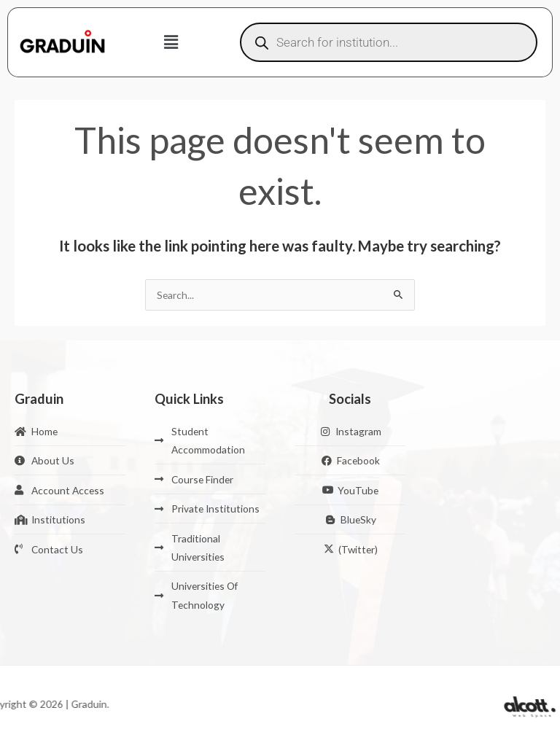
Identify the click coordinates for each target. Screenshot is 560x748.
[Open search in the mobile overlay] (389, 42)
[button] (171, 42)
